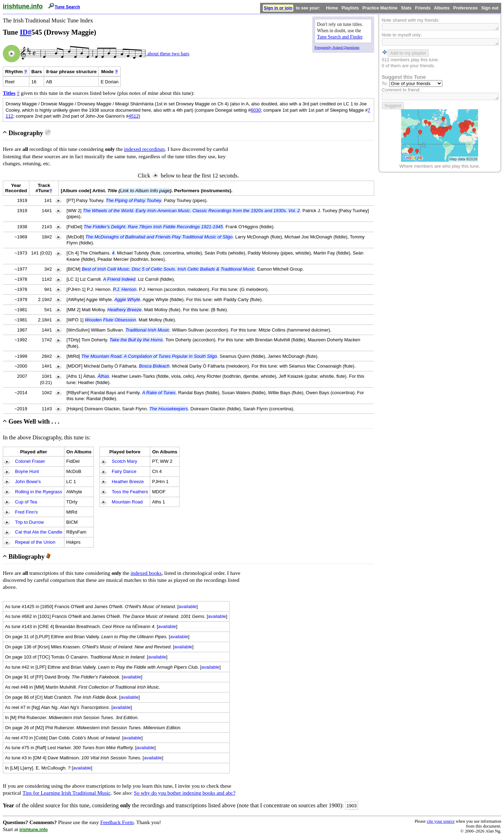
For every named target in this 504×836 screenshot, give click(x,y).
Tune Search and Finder (340, 37)
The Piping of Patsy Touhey (134, 200)
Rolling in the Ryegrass (38, 492)
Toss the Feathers (130, 492)
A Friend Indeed (119, 279)
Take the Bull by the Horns (136, 340)
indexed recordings (144, 149)
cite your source (440, 821)
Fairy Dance (124, 471)
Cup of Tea (26, 502)
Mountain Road (127, 502)
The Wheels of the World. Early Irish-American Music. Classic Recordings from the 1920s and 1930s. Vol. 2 (191, 211)
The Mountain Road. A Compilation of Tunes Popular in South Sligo (149, 356)
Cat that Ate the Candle (39, 532)
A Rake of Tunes (159, 393)
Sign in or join (278, 8)
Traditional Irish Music (147, 330)
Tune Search (67, 7)
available (188, 607)
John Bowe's (28, 482)
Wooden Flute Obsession (110, 320)
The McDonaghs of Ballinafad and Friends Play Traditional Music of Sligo (159, 237)
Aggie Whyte (127, 299)
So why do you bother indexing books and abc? (184, 793)
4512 (134, 116)
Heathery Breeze (125, 310)
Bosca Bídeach (154, 366)
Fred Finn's (26, 512)
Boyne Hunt (27, 471)
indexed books (146, 573)
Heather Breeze (128, 482)
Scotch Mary (124, 461)
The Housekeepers (168, 409)
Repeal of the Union (35, 542)
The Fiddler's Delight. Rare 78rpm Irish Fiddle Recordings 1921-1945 (153, 227)
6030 (256, 110)
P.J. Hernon (125, 289)
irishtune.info (23, 6)
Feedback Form (117, 822)
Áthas (103, 376)
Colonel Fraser (30, 461)
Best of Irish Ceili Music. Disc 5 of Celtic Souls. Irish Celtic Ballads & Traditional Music (168, 269)
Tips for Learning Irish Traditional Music (66, 793)
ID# (26, 32)
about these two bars (168, 54)
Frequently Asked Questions (337, 47)
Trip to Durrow (29, 522)
